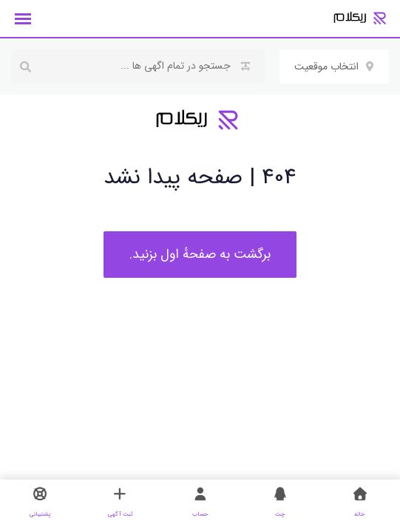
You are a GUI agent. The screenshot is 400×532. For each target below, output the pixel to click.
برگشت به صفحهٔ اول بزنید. (200, 254)
